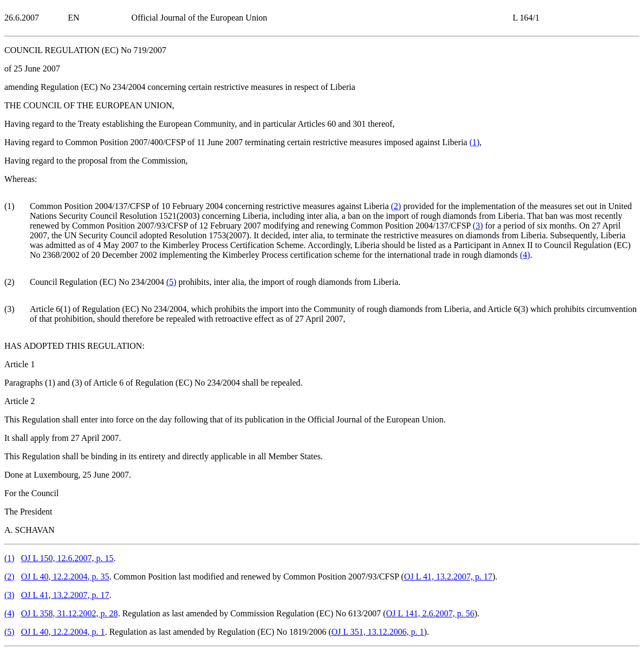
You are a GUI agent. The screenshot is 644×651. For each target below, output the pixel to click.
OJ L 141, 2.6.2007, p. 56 (430, 613)
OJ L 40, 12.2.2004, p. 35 (65, 577)
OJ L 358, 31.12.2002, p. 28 (70, 613)
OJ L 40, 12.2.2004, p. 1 (63, 632)
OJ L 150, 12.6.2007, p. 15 (67, 558)
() (475, 142)
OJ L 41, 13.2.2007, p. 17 (448, 577)
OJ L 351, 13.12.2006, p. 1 (378, 632)
